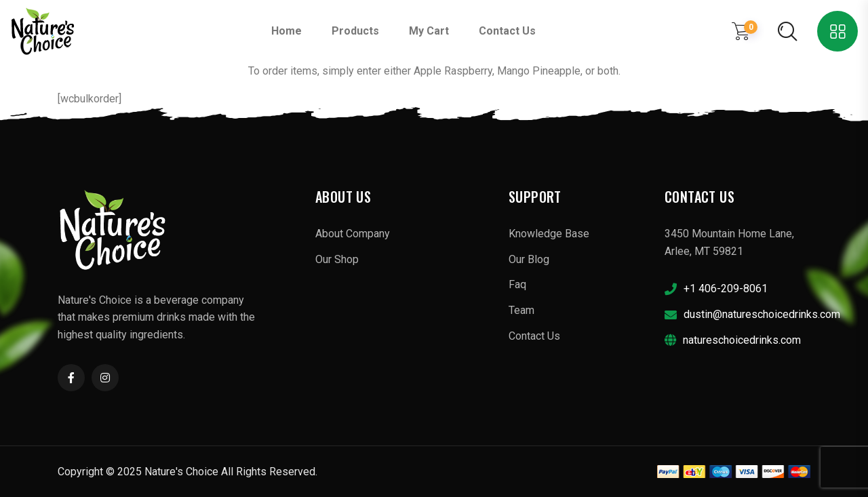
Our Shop (337, 259)
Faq (517, 284)
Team (521, 310)
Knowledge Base (549, 234)
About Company (353, 234)
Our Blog (529, 259)
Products (355, 31)
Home (287, 31)
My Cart (429, 31)
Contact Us (507, 31)
